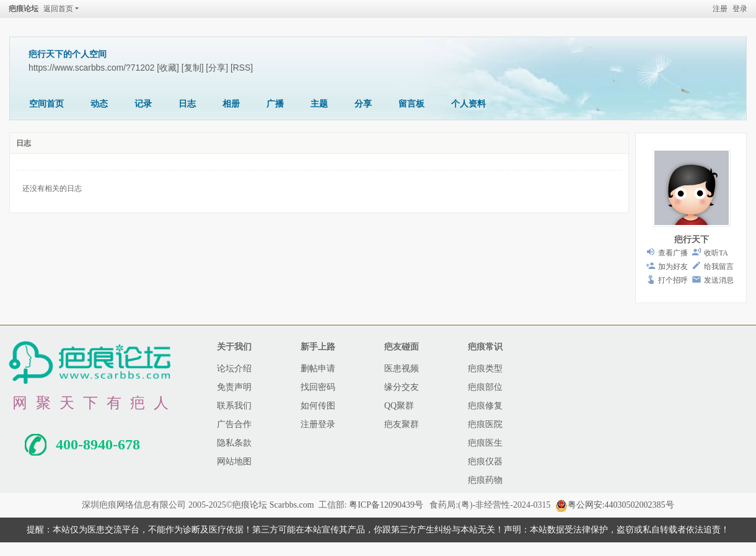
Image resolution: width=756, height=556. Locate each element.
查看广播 (673, 253)
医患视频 (402, 368)
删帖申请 (318, 368)
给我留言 (719, 267)
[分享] (217, 68)
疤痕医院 (485, 424)
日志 (187, 104)
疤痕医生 (485, 443)
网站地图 (234, 461)
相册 (231, 104)
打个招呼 (673, 280)
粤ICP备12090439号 (386, 505)
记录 (143, 104)
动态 (99, 104)
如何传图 (318, 406)
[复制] (193, 68)
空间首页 (46, 104)
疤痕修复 (485, 406)
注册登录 (318, 424)
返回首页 (58, 9)
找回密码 (318, 387)
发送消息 (719, 280)
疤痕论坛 (24, 9)
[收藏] (168, 68)
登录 (740, 9)
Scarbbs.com (292, 505)
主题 (319, 104)
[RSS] (242, 68)
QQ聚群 (399, 406)
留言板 (411, 104)
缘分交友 (402, 387)
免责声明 (234, 387)
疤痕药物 (485, 480)
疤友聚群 (402, 424)
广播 (275, 104)
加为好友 (673, 267)
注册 (720, 9)
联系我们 (234, 406)
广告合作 (234, 424)
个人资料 (468, 104)
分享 (363, 104)
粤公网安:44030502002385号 (615, 505)
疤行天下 (692, 240)
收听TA (716, 253)
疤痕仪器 (485, 461)
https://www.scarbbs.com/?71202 (91, 68)
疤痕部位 (485, 387)
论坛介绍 (234, 368)
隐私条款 (234, 443)
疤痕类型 (485, 368)
